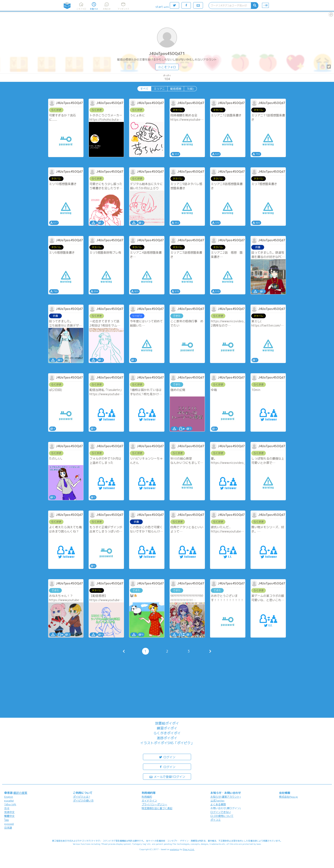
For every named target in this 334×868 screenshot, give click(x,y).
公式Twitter (218, 801)
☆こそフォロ (167, 67)
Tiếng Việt (10, 804)
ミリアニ (159, 89)
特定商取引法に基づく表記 (157, 808)
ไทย (6, 820)
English (9, 797)
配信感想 (176, 89)
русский (9, 824)
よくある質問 (218, 804)
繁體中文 (9, 816)
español (9, 801)
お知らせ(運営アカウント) (226, 797)
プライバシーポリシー (154, 804)
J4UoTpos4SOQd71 (167, 54)
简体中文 (9, 812)
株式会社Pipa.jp (288, 797)
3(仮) (190, 89)
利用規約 (147, 797)
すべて (144, 89)
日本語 (8, 828)
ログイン (167, 757)
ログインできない (221, 812)
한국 (7, 808)
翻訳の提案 (20, 793)
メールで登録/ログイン (167, 776)
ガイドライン (149, 801)
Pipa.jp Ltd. (189, 849)
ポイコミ (216, 820)
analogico (175, 849)
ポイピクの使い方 (83, 801)
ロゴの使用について (222, 816)
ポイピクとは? (82, 797)
